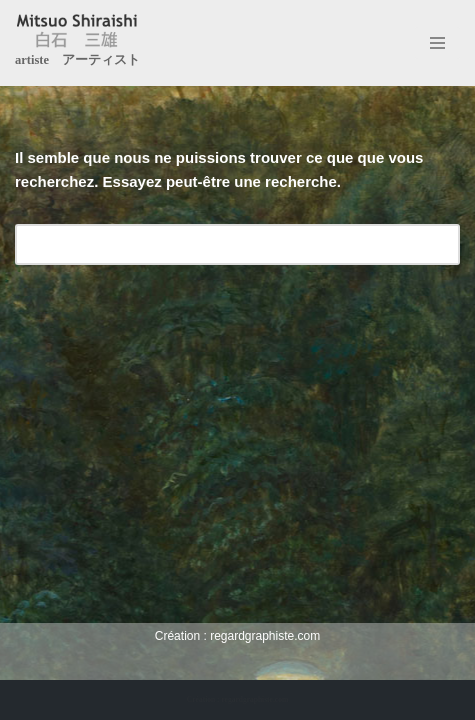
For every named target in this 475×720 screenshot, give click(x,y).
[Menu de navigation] (437, 43)
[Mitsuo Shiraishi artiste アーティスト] (77, 43)
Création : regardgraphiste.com (237, 699)
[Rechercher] (215, 244)
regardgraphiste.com (265, 636)
